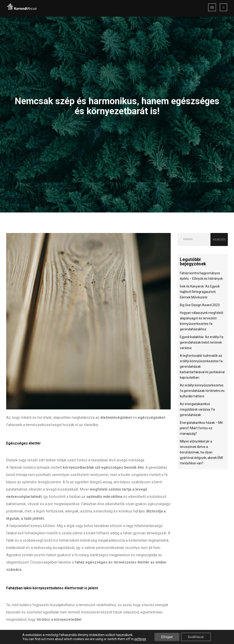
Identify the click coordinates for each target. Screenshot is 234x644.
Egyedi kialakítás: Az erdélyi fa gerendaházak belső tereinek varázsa (202, 342)
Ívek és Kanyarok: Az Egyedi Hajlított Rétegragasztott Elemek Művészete (200, 292)
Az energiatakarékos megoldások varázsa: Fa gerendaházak (197, 409)
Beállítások (196, 637)
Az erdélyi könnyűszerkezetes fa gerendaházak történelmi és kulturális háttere (202, 391)
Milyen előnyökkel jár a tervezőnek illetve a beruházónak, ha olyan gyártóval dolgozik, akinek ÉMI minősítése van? (201, 452)
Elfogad (167, 637)
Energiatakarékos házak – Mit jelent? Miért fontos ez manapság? (201, 428)
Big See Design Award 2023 (200, 305)
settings (140, 639)
